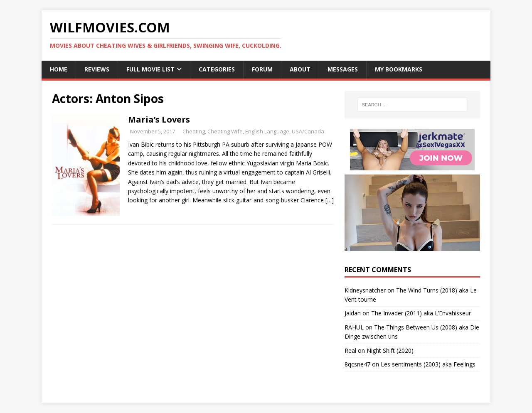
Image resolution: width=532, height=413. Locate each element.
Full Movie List (150, 69)
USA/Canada (308, 131)
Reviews (97, 69)
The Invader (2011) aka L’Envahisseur (421, 313)
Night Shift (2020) (390, 350)
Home (59, 69)
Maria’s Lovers (159, 119)
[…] (330, 200)
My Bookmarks (399, 69)
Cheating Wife (225, 131)
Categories (217, 69)
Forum (262, 69)
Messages (343, 69)
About (300, 69)
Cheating (194, 131)
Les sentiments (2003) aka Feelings (428, 364)
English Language (267, 131)
